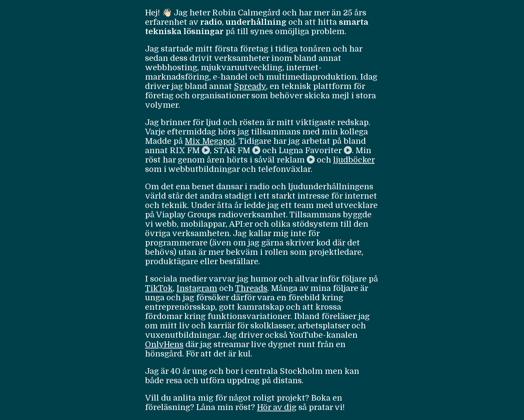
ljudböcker (354, 160)
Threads (251, 288)
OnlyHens (164, 344)
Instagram (197, 288)
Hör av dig (277, 407)
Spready (250, 86)
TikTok (159, 288)
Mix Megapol (210, 141)
